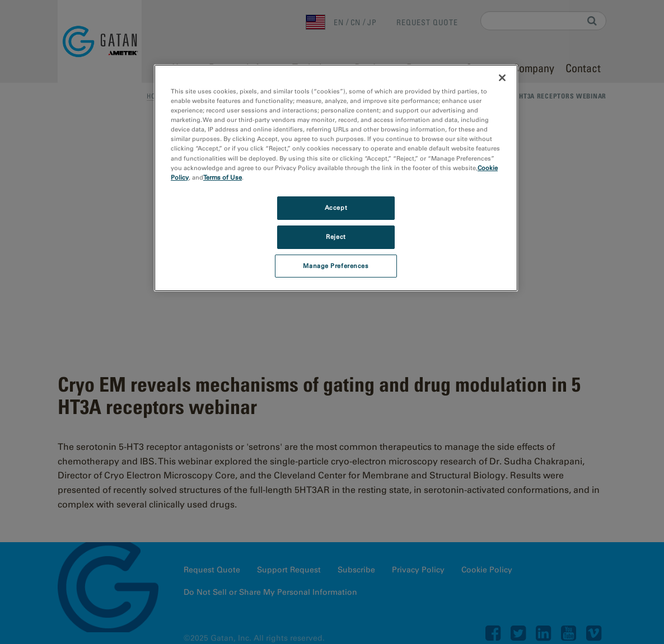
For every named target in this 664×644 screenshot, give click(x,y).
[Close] (502, 78)
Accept (336, 208)
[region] (336, 178)
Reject (336, 237)
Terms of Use (223, 177)
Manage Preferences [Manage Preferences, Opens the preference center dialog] (336, 266)
